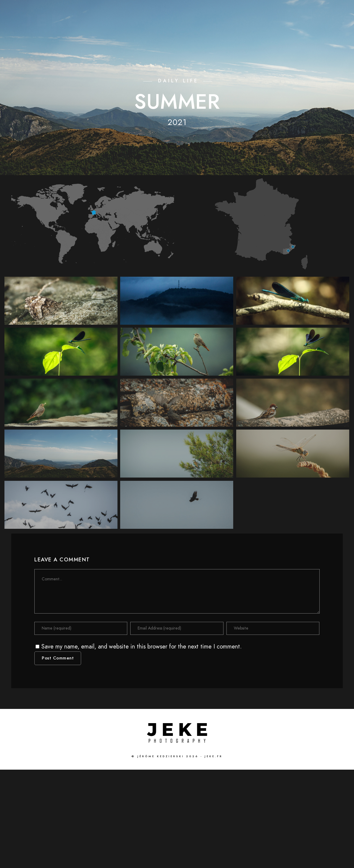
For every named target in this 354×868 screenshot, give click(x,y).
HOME (213, 24)
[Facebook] (279, 12)
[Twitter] (289, 12)
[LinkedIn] (300, 12)
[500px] (331, 12)
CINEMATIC (245, 24)
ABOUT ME (319, 24)
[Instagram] (321, 12)
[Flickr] (310, 12)
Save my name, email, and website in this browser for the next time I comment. (142, 745)
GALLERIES (283, 24)
